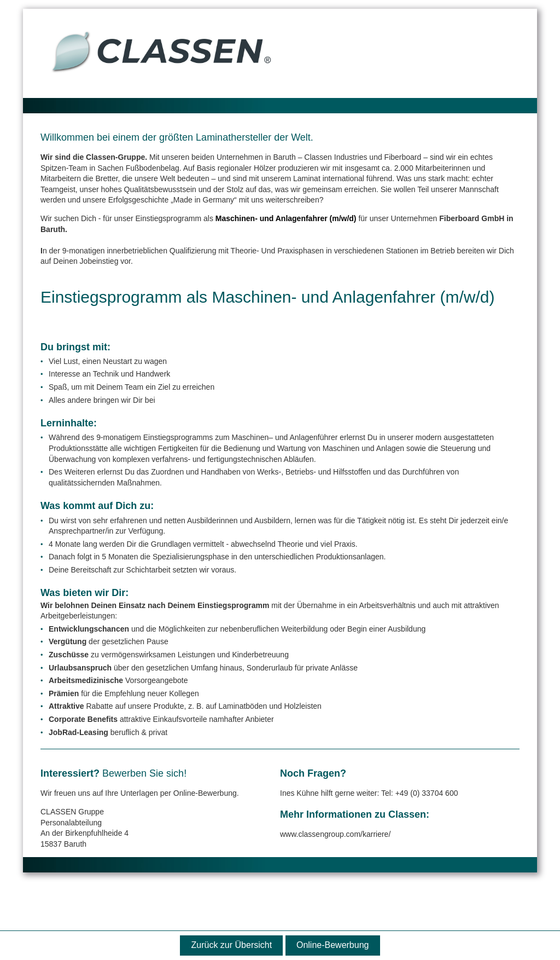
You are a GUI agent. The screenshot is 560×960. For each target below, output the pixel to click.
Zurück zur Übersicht (232, 945)
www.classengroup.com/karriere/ (335, 834)
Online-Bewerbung (333, 945)
